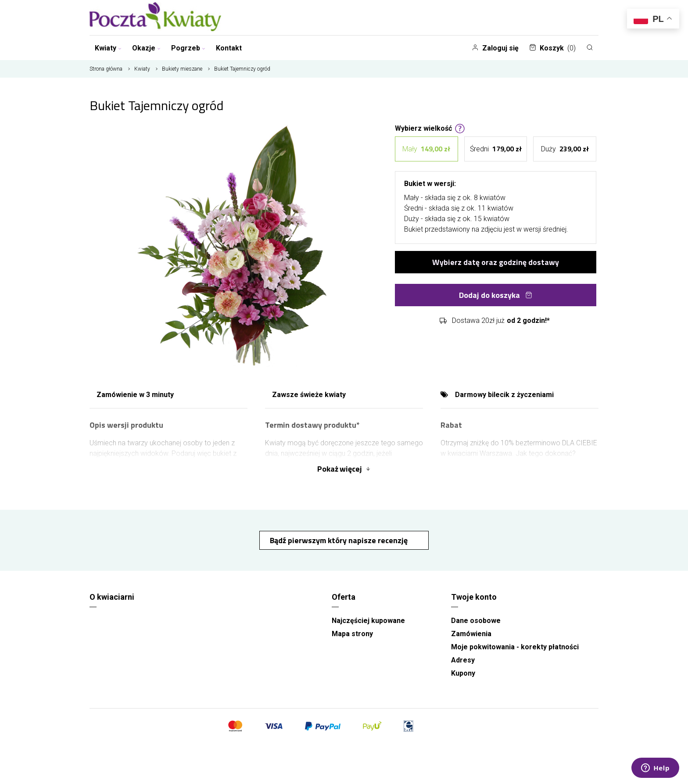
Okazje (146, 48)
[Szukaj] (590, 47)
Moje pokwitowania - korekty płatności (515, 647)
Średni (496, 149)
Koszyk (552, 48)
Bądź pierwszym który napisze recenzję (340, 540)
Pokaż (344, 469)
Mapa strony (352, 634)
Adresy (463, 660)
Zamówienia (471, 634)
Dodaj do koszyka (496, 294)
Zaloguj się (495, 48)
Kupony (463, 673)
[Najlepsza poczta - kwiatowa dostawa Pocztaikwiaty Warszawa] (155, 18)
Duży (565, 149)
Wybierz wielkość (430, 128)
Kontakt (229, 48)
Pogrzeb (188, 48)
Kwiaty (108, 48)
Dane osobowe (476, 621)
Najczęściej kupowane (368, 621)
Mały (426, 149)
